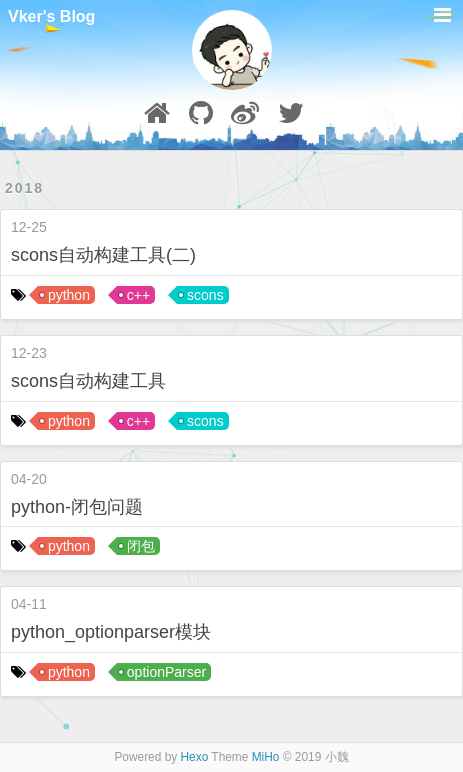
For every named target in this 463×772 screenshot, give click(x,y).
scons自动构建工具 (88, 381)
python (69, 295)
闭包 (141, 546)
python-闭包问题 (77, 507)
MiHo (266, 757)
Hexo (195, 757)
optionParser (166, 672)
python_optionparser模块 (111, 632)
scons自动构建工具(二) (103, 255)
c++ (138, 295)
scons (205, 295)
